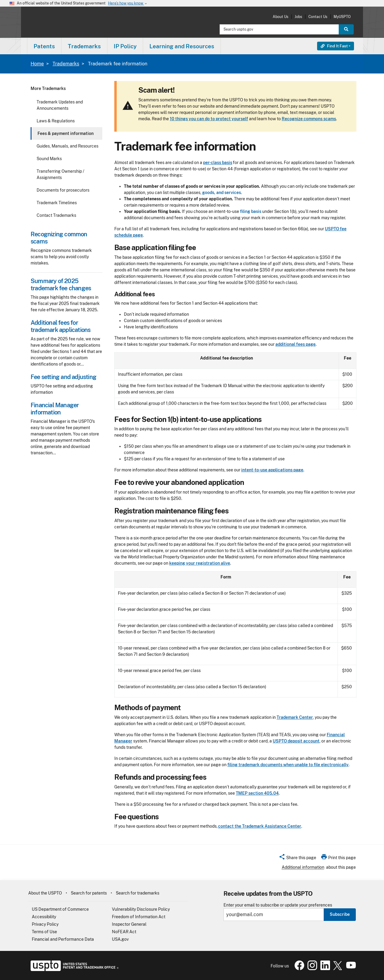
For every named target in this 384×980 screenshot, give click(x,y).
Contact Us (318, 17)
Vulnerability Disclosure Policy (141, 909)
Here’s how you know (128, 3)
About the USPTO (45, 893)
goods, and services (222, 193)
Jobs (298, 17)
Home (37, 64)
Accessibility (44, 917)
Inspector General (129, 924)
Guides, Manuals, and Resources (67, 146)
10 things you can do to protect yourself (209, 119)
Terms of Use (44, 932)
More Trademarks (48, 88)
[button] (297, 859)
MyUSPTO (342, 17)
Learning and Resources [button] (182, 46)
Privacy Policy (45, 924)
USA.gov (120, 939)
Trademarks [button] (84, 46)
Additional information (303, 867)
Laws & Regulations (56, 121)
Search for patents (89, 893)
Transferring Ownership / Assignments (60, 174)
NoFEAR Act (124, 932)
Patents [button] (44, 46)
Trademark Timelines (57, 203)
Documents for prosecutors (63, 190)
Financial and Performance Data (63, 939)
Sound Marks (49, 159)
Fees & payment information (66, 133)
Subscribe (340, 914)
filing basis (251, 211)
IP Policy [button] (125, 46)
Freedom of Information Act (139, 917)
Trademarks (66, 64)
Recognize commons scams (309, 119)
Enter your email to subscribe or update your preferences (278, 905)
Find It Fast (334, 46)
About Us (280, 17)
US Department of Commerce (60, 909)
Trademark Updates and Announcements (60, 105)
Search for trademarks (138, 893)
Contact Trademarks (56, 215)
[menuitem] (44, 46)
